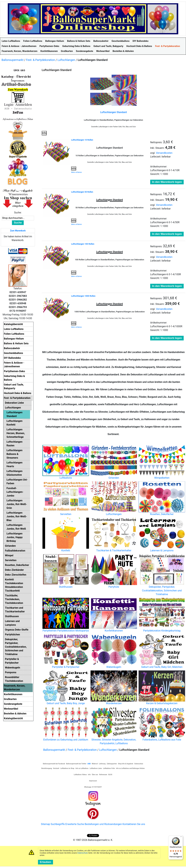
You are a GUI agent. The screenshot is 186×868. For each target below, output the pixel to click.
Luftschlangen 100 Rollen (83, 244)
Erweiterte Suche (75, 824)
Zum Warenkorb (18, 231)
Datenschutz (83, 853)
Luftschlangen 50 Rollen (82, 192)
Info (44, 133)
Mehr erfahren (76, 172)
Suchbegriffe (58, 824)
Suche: (18, 213)
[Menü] (181, 837)
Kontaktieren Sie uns (134, 824)
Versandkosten (164, 153)
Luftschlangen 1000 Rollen (83, 296)
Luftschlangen (66, 60)
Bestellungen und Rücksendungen (103, 824)
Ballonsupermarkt (13, 60)
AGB (89, 764)
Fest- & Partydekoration (41, 60)
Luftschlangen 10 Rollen (82, 140)
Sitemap (45, 824)
